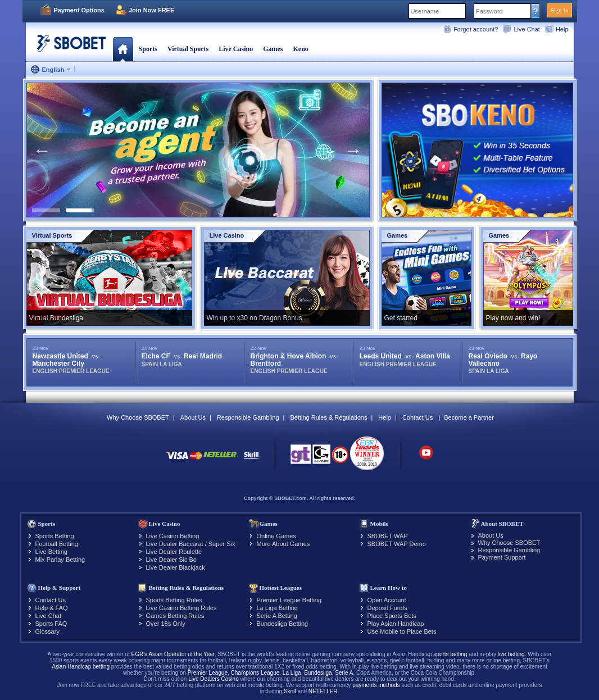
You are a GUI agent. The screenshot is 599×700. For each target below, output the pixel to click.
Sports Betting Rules (174, 600)
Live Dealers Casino (214, 679)
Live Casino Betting (173, 536)
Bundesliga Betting (283, 624)
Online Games (276, 536)
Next (353, 150)
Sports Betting (55, 536)
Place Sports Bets (392, 616)
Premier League (208, 673)
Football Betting (57, 544)
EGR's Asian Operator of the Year (173, 654)
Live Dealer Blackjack (176, 567)
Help (562, 29)
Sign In (559, 10)
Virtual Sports (188, 49)
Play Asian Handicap (396, 624)
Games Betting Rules (175, 616)
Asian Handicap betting (81, 667)
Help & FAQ (52, 608)
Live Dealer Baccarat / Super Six (191, 544)
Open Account (387, 600)
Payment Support (502, 557)
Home (123, 49)
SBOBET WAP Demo (397, 544)
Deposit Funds (387, 608)
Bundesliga (318, 673)
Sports (148, 49)
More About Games (283, 544)
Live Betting (51, 552)
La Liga (292, 673)
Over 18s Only (166, 624)
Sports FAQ (51, 624)
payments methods (376, 685)
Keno (300, 49)
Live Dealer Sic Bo (172, 560)
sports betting (450, 654)
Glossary (47, 631)
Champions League (255, 673)
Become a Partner (469, 417)
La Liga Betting (277, 608)
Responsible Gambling (248, 417)
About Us (193, 417)
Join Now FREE (151, 10)
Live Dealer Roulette (174, 552)
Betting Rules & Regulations (328, 417)
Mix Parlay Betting (60, 560)
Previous (42, 150)
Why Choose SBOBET (138, 417)
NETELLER (323, 691)
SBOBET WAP (388, 536)
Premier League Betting (289, 600)
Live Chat (527, 29)
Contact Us (418, 417)
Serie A (344, 673)
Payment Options (79, 10)
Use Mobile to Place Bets (402, 631)
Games (273, 49)
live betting (511, 654)
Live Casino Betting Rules (181, 608)
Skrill (290, 691)
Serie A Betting (277, 616)
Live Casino (236, 49)
